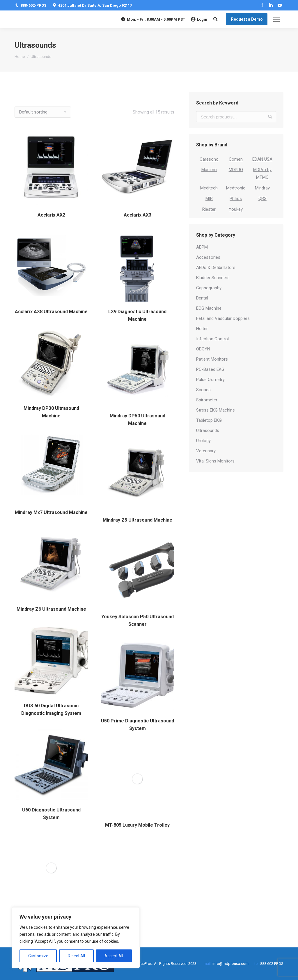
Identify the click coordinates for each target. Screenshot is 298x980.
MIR (209, 199)
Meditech (209, 188)
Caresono (209, 159)
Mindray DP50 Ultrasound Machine (138, 420)
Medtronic (236, 188)
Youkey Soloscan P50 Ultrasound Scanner (138, 620)
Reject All (76, 956)
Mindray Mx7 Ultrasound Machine (51, 512)
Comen (236, 159)
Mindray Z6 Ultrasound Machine (51, 609)
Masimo (209, 170)
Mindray (262, 188)
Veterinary (206, 451)
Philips (236, 199)
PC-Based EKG (210, 369)
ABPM (202, 247)
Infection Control (212, 339)
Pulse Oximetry (210, 380)
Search (270, 117)
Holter (202, 329)
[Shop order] (43, 112)
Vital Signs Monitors (215, 461)
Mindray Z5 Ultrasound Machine (138, 520)
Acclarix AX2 (51, 215)
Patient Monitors (212, 359)
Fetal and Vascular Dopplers (223, 318)
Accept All (114, 956)
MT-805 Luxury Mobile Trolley (137, 825)
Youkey (236, 209)
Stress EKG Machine (215, 410)
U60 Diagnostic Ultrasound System (51, 814)
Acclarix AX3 (138, 215)
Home (20, 57)
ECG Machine (209, 308)
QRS (262, 199)
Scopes (203, 390)
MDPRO (236, 170)
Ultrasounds (208, 430)
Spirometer (207, 400)
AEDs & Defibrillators (216, 267)
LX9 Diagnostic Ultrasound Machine (137, 315)
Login (199, 19)
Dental (202, 298)
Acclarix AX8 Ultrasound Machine (51, 312)
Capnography (209, 288)
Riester (209, 209)
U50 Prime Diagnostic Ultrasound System (138, 725)
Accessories (208, 257)
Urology (203, 441)
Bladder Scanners (213, 278)
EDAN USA (262, 159)
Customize (38, 956)
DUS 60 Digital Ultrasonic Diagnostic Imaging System (51, 709)
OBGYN (203, 349)
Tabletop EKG (209, 420)
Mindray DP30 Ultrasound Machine (51, 412)
